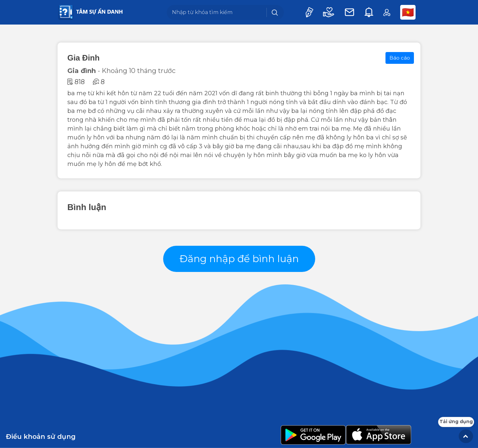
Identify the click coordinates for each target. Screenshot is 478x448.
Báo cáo (400, 58)
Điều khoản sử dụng (41, 437)
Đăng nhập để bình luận (239, 259)
